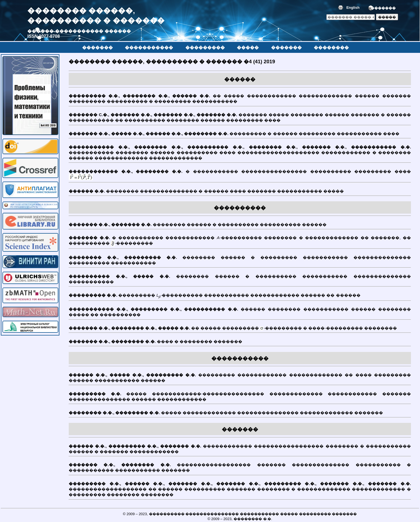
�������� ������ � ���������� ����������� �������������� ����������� (240, 280)
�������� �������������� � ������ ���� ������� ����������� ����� (240, 193)
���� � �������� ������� (240, 343)
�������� (331, 48)
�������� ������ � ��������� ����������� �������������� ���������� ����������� (240, 262)
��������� (205, 48)
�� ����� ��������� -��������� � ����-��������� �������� (240, 329)
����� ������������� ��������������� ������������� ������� (240, 414)
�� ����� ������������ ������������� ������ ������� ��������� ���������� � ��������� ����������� (240, 100)
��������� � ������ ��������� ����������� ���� (240, 135)
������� (383, 8)
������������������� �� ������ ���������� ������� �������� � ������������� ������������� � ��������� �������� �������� (240, 491)
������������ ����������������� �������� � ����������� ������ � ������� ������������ (240, 450)
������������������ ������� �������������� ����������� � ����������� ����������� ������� (240, 469)
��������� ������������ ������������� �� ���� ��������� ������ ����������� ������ (240, 379)
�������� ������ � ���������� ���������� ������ (240, 226)
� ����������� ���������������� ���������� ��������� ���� (240, 176)
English (353, 8)
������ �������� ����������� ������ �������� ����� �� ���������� (240, 313)
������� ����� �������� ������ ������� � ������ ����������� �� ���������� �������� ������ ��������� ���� (240, 119)
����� (248, 48)
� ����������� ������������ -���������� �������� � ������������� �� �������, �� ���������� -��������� (240, 242)
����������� (149, 48)
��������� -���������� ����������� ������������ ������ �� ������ (240, 297)
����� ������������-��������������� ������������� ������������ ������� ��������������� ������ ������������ (240, 398)
